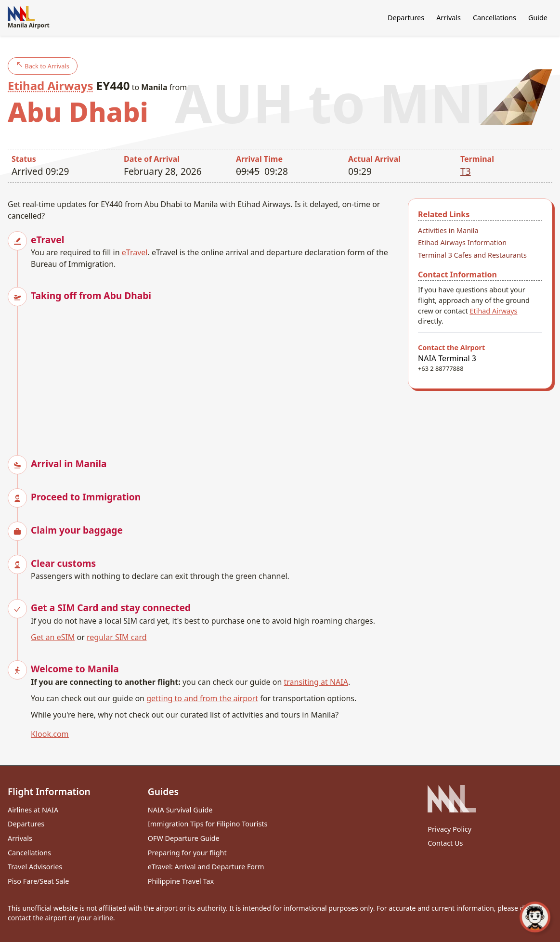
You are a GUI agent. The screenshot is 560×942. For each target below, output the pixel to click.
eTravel (135, 252)
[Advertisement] (215, 370)
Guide (538, 18)
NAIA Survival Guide (180, 810)
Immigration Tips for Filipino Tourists (208, 824)
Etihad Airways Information (462, 242)
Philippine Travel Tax (181, 881)
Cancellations (495, 18)
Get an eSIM (53, 637)
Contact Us (445, 843)
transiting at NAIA (316, 682)
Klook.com (50, 734)
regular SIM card (117, 637)
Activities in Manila (448, 230)
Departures (406, 18)
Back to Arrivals (43, 66)
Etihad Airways (51, 85)
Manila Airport (29, 18)
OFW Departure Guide (184, 838)
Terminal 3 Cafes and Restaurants (472, 255)
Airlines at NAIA (33, 810)
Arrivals (449, 18)
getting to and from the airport (202, 698)
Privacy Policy (449, 829)
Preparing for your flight (187, 853)
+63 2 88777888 (441, 368)
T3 (466, 171)
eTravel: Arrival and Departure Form (206, 867)
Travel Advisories (35, 867)
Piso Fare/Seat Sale (38, 881)
